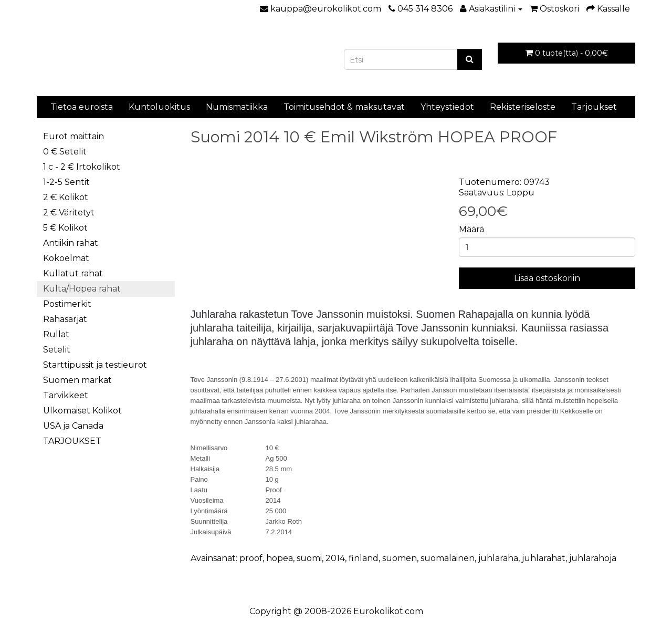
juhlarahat (544, 558)
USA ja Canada (73, 426)
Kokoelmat (66, 258)
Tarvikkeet (66, 395)
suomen (400, 558)
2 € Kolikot (66, 197)
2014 (335, 558)
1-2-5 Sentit (66, 182)
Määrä (471, 229)
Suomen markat (77, 380)
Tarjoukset (594, 107)
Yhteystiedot (447, 107)
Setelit (57, 350)
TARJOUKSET (72, 441)
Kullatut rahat (73, 273)
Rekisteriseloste (523, 107)
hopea (280, 558)
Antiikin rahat (71, 243)
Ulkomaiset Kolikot (82, 411)
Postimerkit (67, 304)
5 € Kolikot (65, 228)
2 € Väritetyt (69, 212)
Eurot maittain (73, 136)
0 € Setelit (65, 152)
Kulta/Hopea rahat (82, 289)
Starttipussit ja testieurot (95, 365)
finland (364, 558)
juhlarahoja (593, 558)
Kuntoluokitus (159, 107)
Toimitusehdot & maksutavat (344, 107)
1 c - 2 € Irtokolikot (82, 167)
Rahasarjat (65, 319)
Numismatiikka (237, 107)
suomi (309, 558)
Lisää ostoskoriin (547, 278)
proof (251, 558)
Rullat (56, 334)
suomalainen (448, 558)
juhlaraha (498, 558)
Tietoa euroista (82, 107)
